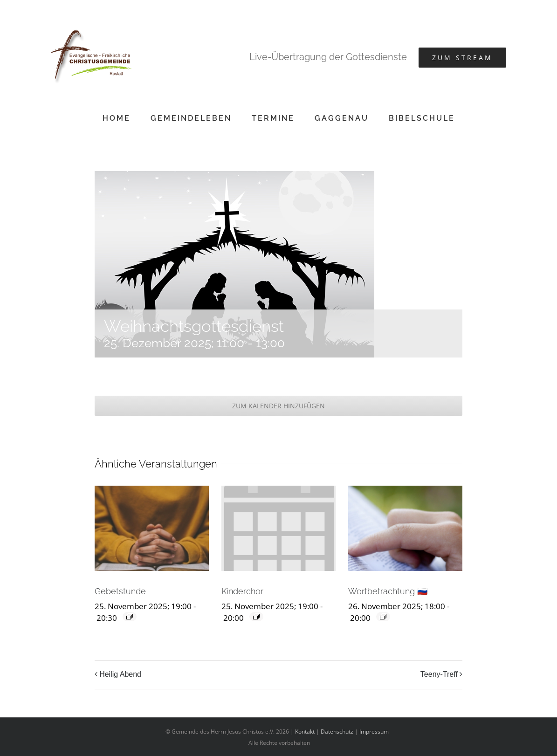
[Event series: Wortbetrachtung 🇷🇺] (383, 617)
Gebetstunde (120, 591)
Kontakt (305, 732)
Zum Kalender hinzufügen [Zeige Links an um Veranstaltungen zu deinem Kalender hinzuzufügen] (278, 406)
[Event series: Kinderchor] (256, 617)
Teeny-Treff (439, 674)
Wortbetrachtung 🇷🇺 (388, 591)
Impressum (374, 732)
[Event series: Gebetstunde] (130, 617)
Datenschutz (337, 732)
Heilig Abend (120, 674)
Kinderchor (242, 591)
